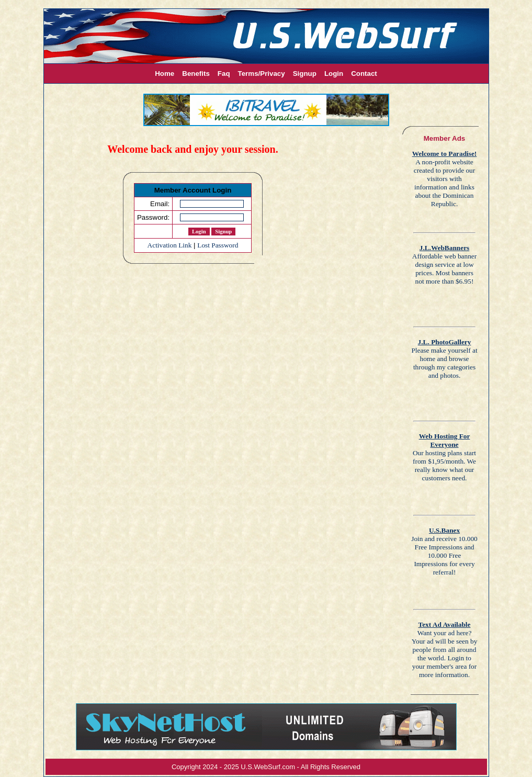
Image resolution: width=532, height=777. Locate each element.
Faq (224, 74)
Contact (364, 74)
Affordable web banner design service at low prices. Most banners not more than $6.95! (444, 264)
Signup (305, 74)
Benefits (196, 74)
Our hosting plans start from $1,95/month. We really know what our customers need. (444, 457)
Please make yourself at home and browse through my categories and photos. (444, 359)
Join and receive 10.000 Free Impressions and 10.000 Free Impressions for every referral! (444, 551)
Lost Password (218, 245)
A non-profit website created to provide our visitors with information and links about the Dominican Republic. (445, 179)
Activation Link (170, 245)
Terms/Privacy (262, 74)
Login (334, 74)
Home (165, 74)
